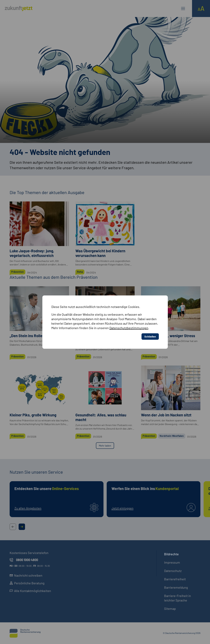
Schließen (150, 336)
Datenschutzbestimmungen (129, 328)
